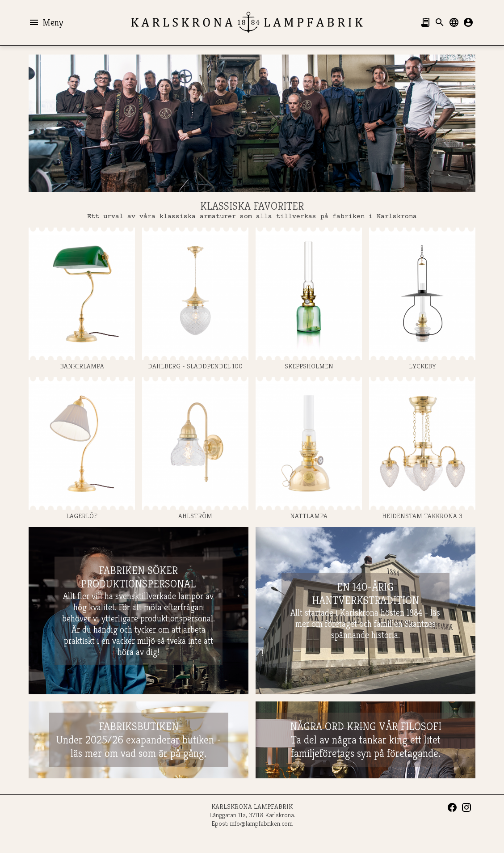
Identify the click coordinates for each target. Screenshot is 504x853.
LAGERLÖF (82, 449)
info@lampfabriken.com (261, 823)
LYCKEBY (422, 299)
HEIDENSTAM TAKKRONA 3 (422, 449)
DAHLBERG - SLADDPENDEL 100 (195, 299)
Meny (46, 22)
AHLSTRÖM (195, 449)
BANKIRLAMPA (82, 299)
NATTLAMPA (309, 449)
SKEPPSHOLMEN (309, 299)
